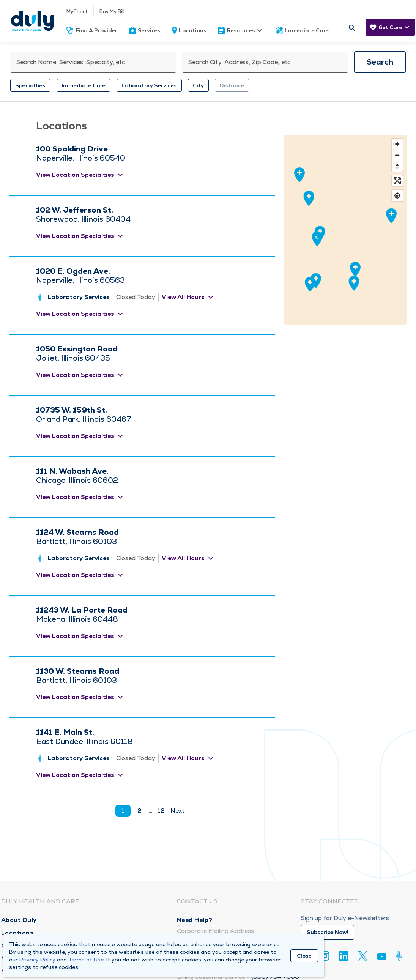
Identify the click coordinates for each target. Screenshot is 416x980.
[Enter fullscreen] (397, 181)
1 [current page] (123, 811)
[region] (345, 230)
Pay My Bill (112, 12)
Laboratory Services (149, 85)
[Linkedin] (344, 956)
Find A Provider (96, 30)
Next (177, 811)
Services (149, 30)
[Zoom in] (397, 144)
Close (304, 956)
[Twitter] (363, 956)
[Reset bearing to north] (397, 166)
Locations (193, 30)
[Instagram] (325, 956)
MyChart (77, 12)
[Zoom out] (397, 155)
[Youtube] (382, 958)
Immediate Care (307, 30)
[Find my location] (397, 196)
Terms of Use (86, 960)
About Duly (19, 920)
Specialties (30, 85)
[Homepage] (32, 21)
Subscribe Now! (328, 932)
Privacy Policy (37, 960)
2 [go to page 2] (139, 811)
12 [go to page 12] (161, 811)
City (198, 85)
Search (380, 62)
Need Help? (195, 920)
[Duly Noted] (401, 956)
